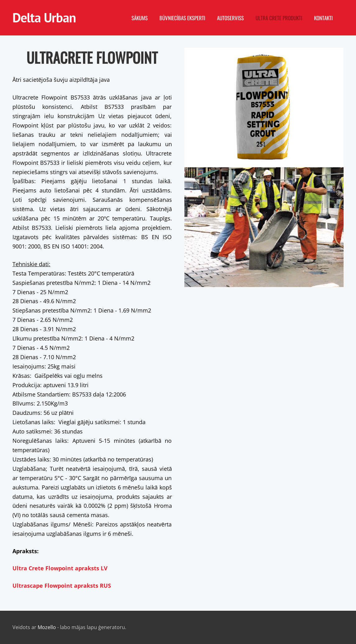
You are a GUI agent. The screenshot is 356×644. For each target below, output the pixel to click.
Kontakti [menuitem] (323, 18)
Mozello (47, 627)
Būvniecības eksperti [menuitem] (182, 18)
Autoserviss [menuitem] (230, 18)
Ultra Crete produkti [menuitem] (279, 18)
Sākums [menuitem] (140, 18)
